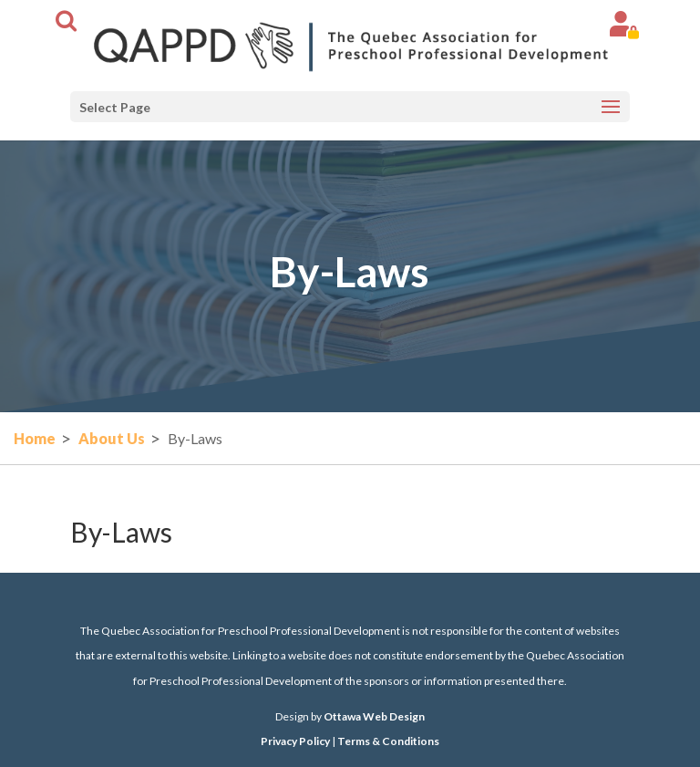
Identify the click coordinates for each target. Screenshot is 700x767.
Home (35, 438)
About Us (112, 438)
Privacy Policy (295, 741)
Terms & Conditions (388, 741)
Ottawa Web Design (374, 716)
